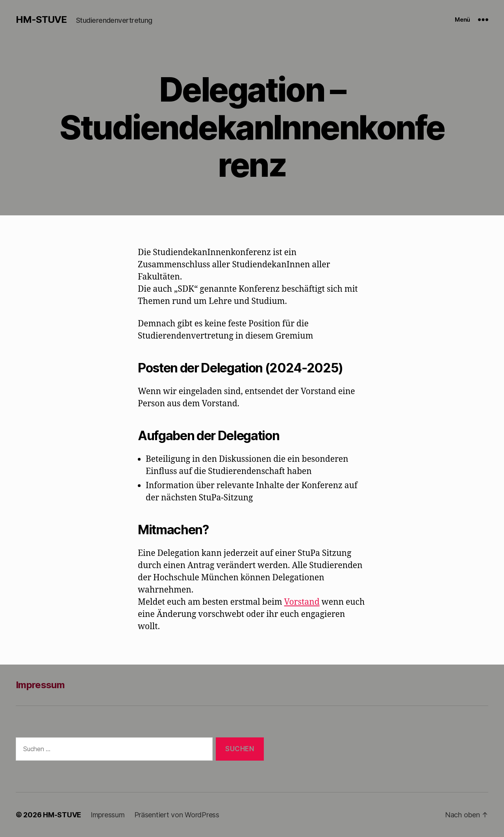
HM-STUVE (41, 20)
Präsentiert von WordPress (177, 815)
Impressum (40, 685)
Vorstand (302, 602)
